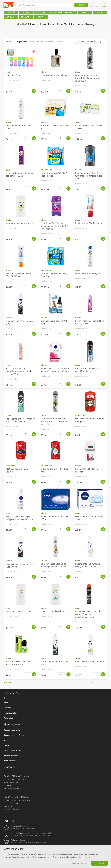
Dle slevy (32, 42)
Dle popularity (22, 42)
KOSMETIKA (41, 12)
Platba (6, 745)
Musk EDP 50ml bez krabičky (54, 75)
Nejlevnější (50, 42)
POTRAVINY (26, 17)
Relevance (59, 42)
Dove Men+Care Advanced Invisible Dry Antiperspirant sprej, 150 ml (88, 78)
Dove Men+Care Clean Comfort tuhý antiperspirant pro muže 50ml (90, 176)
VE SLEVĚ (11, 12)
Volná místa (8, 718)
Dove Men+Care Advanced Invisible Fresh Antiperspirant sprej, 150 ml (54, 421)
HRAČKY (85, 12)
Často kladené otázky (12, 750)
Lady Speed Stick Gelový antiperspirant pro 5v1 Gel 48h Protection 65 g (54, 226)
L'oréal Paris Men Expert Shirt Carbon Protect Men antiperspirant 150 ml (89, 614)
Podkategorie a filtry (86, 42)
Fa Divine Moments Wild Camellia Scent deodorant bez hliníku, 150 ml (20, 371)
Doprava (7, 740)
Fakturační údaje (10, 713)
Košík (104, 5)
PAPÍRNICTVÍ (70, 12)
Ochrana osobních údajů (14, 735)
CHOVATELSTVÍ (55, 12)
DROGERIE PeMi (12, 693)
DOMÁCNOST (100, 12)
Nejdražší (41, 42)
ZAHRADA (11, 17)
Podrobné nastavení (80, 863)
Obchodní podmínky (12, 730)
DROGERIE (26, 12)
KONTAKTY (9, 767)
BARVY (41, 17)
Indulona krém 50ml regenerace (90, 223)
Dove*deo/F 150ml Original (88, 273)
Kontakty (7, 708)
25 (103, 683)
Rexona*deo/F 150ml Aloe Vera (90, 662)
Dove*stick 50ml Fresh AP (53, 611)
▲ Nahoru (8, 683)
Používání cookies (11, 761)
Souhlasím (99, 863)
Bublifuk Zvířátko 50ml (16, 75)
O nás (6, 703)
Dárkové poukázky (11, 756)
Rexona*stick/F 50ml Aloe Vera (20, 223)
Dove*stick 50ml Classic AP (18, 611)
